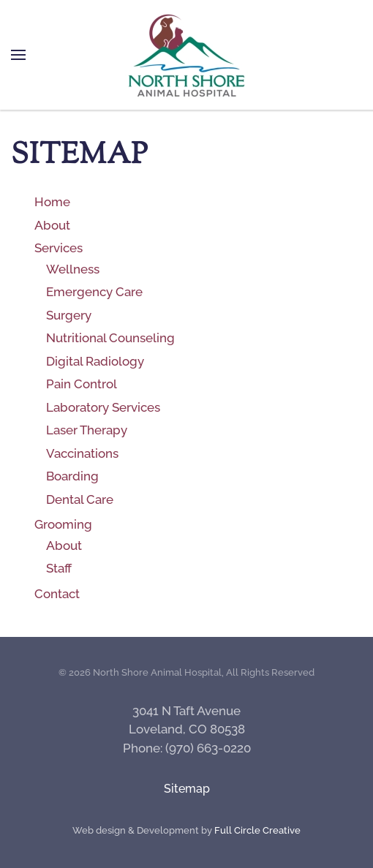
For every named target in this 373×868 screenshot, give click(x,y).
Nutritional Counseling (110, 338)
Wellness (73, 269)
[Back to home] (186, 55)
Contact (57, 594)
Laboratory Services (103, 407)
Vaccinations (82, 453)
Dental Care (80, 499)
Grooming (63, 524)
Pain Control (82, 384)
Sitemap (187, 789)
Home (52, 202)
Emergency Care (94, 292)
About (52, 225)
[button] (18, 55)
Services (59, 248)
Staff (59, 568)
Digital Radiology (95, 361)
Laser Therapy (87, 430)
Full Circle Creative (257, 830)
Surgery (69, 315)
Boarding (72, 476)
